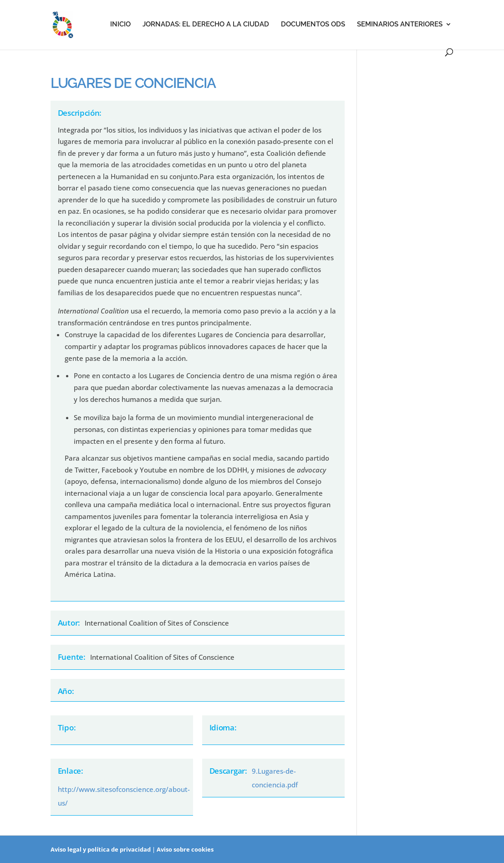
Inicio (120, 25)
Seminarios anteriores (400, 25)
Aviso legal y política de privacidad (101, 849)
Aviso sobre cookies (185, 849)
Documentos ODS (313, 25)
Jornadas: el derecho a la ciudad (206, 25)
